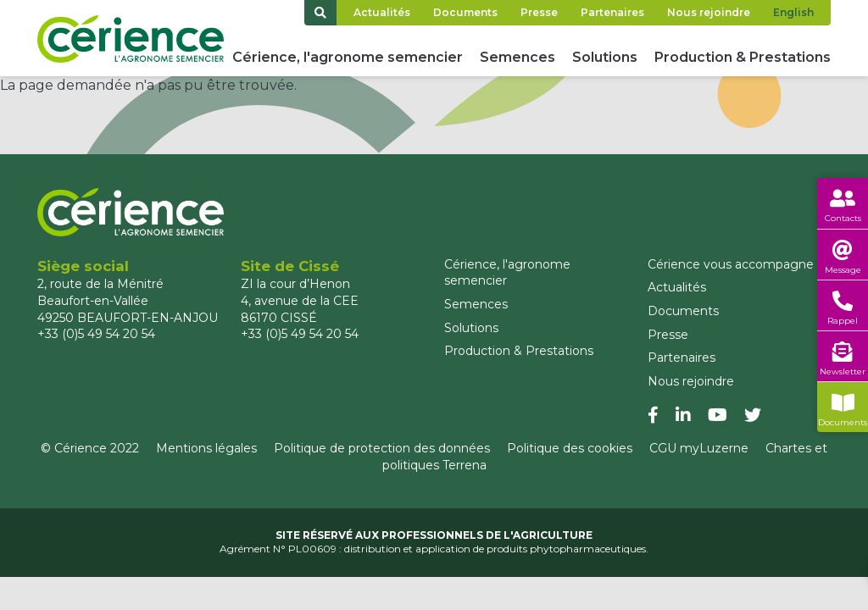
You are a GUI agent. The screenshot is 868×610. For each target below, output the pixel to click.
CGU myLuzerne (699, 448)
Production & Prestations (743, 57)
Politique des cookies (570, 448)
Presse (539, 12)
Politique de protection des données (382, 448)
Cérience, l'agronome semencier (348, 57)
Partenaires (612, 12)
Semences (517, 57)
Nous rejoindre (709, 12)
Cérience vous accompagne (731, 264)
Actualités (382, 12)
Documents (465, 12)
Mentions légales (206, 448)
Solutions (605, 57)
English (793, 12)
